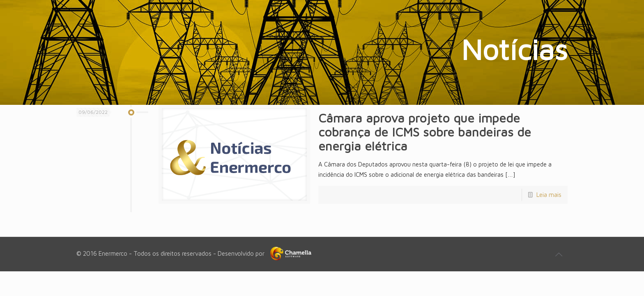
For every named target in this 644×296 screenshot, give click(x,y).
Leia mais (549, 195)
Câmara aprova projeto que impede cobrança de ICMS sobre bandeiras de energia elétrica (425, 132)
